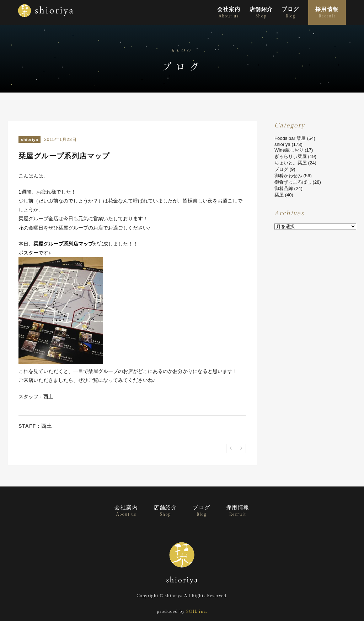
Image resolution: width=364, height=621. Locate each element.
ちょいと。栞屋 (291, 163)
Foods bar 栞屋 (290, 138)
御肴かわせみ (288, 176)
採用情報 (327, 13)
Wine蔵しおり (289, 150)
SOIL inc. (197, 611)
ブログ (290, 13)
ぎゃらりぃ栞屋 (291, 156)
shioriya (30, 140)
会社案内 (229, 13)
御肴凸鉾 (284, 188)
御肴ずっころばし (293, 182)
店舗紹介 (261, 13)
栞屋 (279, 195)
